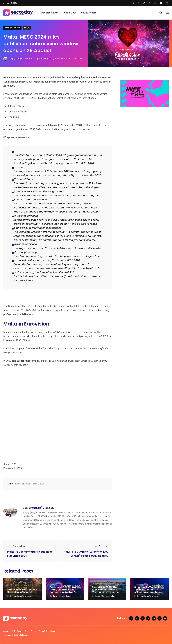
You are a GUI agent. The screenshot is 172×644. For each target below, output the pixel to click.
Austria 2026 (70, 13)
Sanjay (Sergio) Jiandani (39, 508)
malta (29, 484)
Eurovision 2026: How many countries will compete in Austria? (63, 590)
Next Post (101, 546)
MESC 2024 (39, 484)
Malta (27, 28)
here (88, 129)
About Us (7, 631)
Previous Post (16, 546)
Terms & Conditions (47, 631)
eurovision (20, 484)
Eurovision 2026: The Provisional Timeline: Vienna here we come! (106, 590)
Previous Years (88, 13)
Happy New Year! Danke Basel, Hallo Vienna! (22, 591)
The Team (18, 631)
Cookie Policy (30, 631)
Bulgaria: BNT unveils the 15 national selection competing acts (147, 591)
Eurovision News (48, 13)
